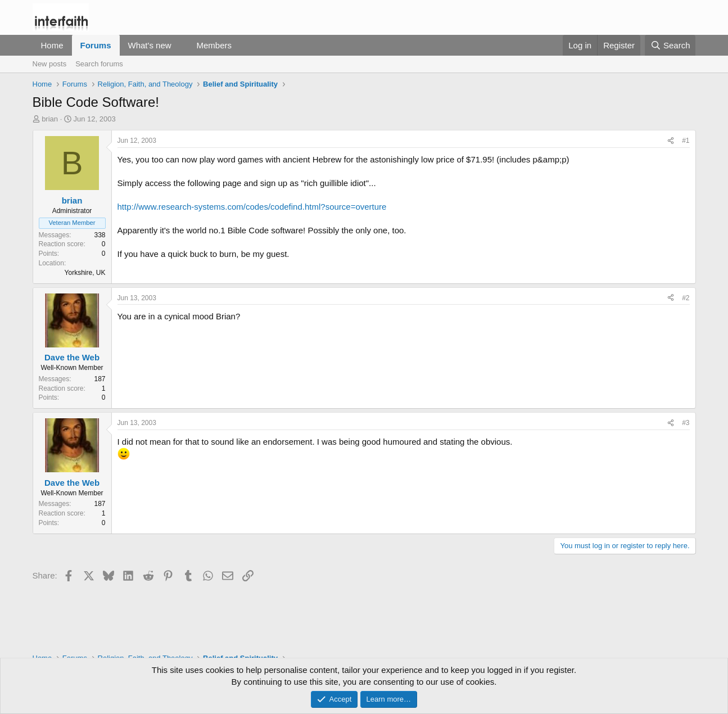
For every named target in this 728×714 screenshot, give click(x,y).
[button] (180, 45)
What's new (150, 45)
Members (214, 45)
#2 (686, 298)
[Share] (671, 141)
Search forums (99, 64)
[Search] (670, 45)
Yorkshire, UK (85, 273)
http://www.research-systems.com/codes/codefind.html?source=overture (252, 207)
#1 (686, 141)
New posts (50, 64)
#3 (686, 423)
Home (52, 45)
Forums (96, 45)
